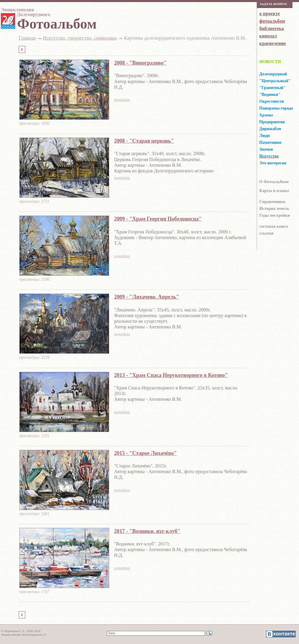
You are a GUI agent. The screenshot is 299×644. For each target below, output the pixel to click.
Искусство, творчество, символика (80, 38)
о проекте (270, 14)
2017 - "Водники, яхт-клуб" (147, 531)
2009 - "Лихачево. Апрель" (147, 297)
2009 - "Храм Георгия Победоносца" (158, 219)
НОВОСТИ (270, 62)
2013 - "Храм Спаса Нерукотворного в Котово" (171, 375)
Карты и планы (274, 191)
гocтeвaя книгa (274, 226)
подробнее (122, 100)
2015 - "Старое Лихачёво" (146, 453)
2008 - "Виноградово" (140, 63)
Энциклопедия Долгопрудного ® (24, 634)
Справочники (272, 202)
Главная (27, 38)
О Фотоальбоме (274, 182)
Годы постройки (275, 215)
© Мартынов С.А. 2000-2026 (21, 631)
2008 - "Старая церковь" (144, 141)
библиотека (272, 28)
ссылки (266, 233)
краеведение (273, 43)
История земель (274, 209)
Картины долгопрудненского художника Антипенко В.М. (185, 38)
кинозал (268, 36)
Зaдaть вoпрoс (274, 4)
